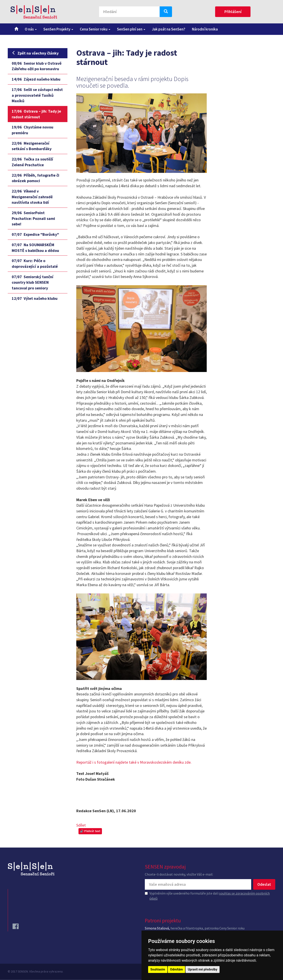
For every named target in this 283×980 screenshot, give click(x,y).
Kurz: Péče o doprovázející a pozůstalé (35, 263)
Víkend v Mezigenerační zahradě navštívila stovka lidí (32, 197)
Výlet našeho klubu (35, 298)
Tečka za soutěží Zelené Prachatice (32, 162)
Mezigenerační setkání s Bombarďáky (32, 146)
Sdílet (81, 825)
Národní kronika (205, 29)
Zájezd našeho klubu (36, 79)
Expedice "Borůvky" (35, 234)
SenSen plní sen (131, 29)
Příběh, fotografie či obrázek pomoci (35, 178)
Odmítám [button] (176, 969)
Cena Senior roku (95, 29)
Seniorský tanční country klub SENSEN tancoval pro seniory (33, 282)
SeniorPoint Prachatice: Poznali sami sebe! (33, 218)
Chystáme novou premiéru (33, 130)
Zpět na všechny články (35, 53)
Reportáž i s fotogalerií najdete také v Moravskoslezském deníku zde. (134, 762)
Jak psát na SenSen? (169, 29)
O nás (31, 29)
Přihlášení (233, 12)
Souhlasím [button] (158, 969)
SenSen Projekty (58, 29)
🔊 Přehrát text (90, 831)
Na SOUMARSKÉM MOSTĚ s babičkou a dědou (35, 248)
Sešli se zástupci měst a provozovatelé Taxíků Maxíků (37, 95)
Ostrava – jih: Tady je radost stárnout (36, 114)
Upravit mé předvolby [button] (202, 969)
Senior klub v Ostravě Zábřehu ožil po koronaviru (37, 66)
